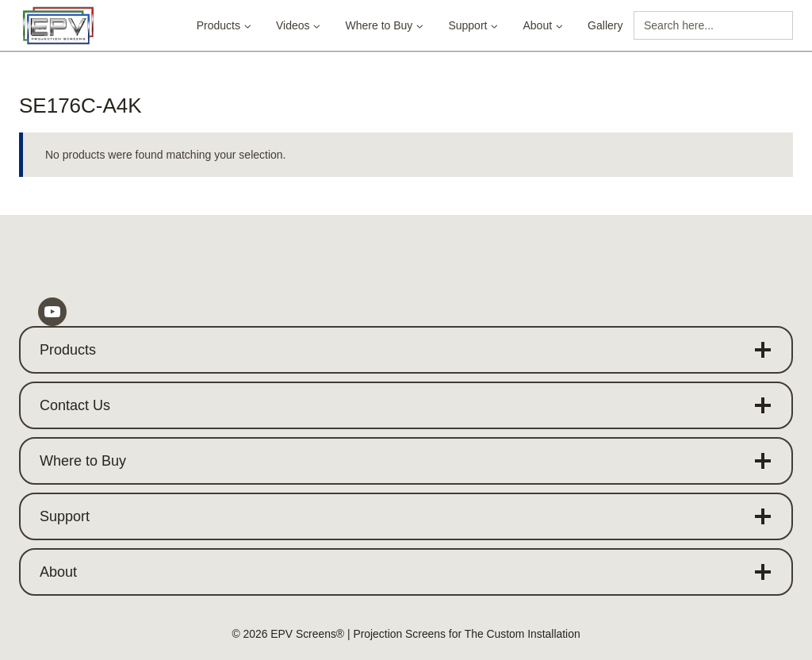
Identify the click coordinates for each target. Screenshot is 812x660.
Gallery (605, 25)
